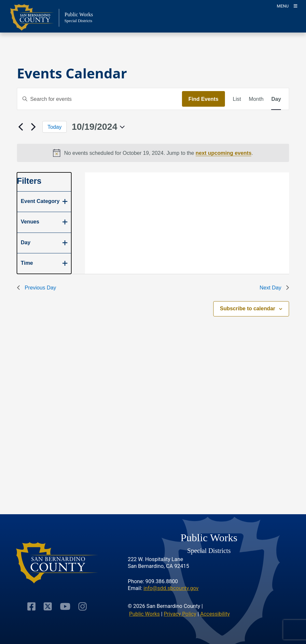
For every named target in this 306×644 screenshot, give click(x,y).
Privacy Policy (180, 614)
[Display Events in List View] (237, 99)
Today (55, 127)
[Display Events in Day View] (276, 99)
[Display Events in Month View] (256, 99)
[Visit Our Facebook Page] (31, 606)
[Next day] (34, 127)
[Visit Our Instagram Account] (83, 606)
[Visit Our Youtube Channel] (65, 606)
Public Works (145, 614)
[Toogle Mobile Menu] (287, 6)
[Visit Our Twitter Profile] (48, 606)
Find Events (203, 99)
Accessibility (215, 614)
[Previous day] (21, 127)
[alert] (153, 153)
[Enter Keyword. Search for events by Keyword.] (100, 99)
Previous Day (37, 288)
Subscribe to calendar (248, 308)
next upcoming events (224, 153)
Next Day (274, 288)
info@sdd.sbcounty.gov (171, 588)
